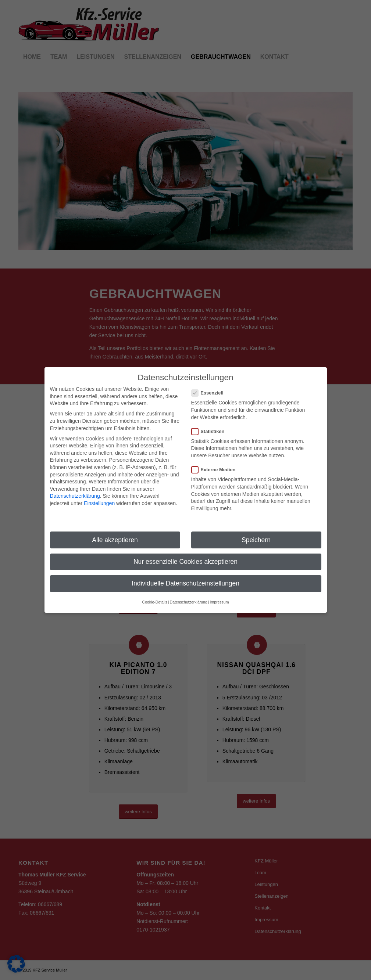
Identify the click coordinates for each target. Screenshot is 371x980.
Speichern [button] (256, 530)
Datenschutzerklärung (75, 486)
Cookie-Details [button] (155, 592)
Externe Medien (217, 460)
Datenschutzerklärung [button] (189, 592)
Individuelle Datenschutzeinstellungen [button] (185, 573)
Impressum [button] (219, 592)
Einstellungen (99, 494)
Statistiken (211, 421)
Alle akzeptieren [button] (115, 530)
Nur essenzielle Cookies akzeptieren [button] (185, 552)
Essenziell (211, 383)
